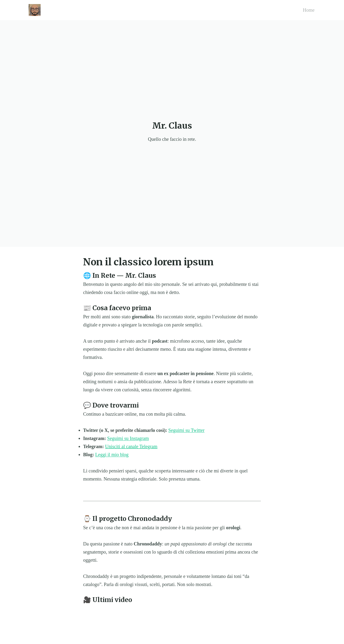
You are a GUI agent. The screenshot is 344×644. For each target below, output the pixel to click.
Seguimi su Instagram (128, 438)
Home (309, 10)
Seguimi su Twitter (187, 430)
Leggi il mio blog (112, 455)
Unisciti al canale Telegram (131, 446)
